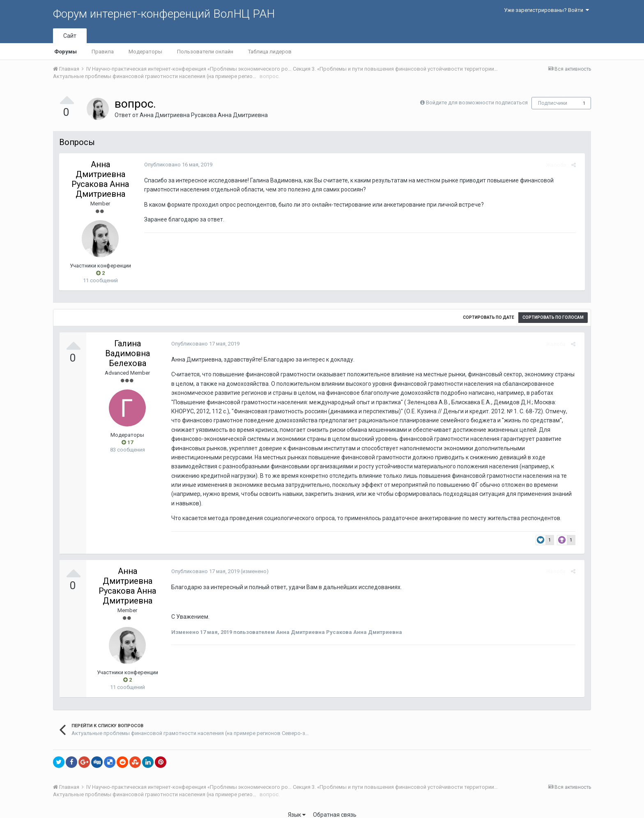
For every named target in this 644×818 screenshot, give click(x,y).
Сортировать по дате (489, 317)
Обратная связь (335, 806)
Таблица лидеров (270, 52)
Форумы (66, 52)
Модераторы (145, 52)
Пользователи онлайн (205, 52)
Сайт (70, 36)
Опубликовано (175, 165)
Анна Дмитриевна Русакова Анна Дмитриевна (204, 115)
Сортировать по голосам (553, 317)
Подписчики (553, 103)
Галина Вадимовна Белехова (128, 353)
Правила (103, 52)
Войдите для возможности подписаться (477, 103)
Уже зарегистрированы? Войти (546, 10)
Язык (297, 806)
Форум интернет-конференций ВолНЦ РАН (164, 14)
